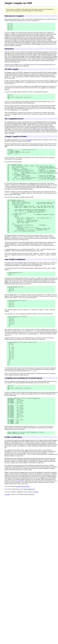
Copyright (7, 525)
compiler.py (29, 142)
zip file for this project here (23, 517)
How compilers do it (30, 519)
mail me (36, 522)
